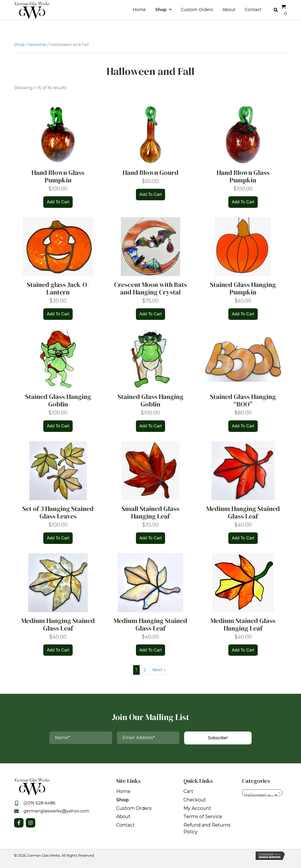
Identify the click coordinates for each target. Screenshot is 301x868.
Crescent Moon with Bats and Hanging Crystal (150, 288)
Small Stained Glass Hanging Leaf (150, 512)
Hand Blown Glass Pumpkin (58, 176)
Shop (19, 44)
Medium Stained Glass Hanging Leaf (243, 624)
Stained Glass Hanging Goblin (58, 400)
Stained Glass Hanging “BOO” (243, 400)
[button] (19, 823)
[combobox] (262, 793)
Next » (159, 670)
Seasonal (37, 44)
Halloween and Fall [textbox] (263, 795)
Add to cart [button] (58, 202)
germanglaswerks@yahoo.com (56, 811)
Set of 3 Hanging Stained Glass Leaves (58, 512)
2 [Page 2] (145, 670)
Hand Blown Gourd (150, 173)
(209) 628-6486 (40, 803)
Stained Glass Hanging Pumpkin (243, 288)
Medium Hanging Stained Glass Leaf (243, 512)
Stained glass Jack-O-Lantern (58, 288)
